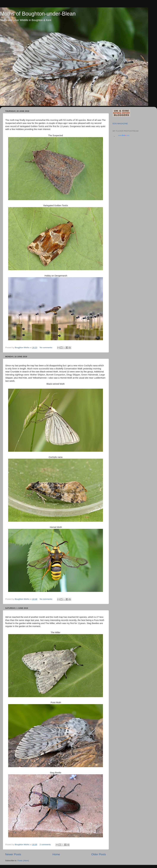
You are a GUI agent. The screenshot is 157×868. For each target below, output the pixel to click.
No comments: (46, 348)
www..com (124, 135)
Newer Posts (13, 854)
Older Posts (99, 854)
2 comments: (46, 845)
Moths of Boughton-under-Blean (38, 14)
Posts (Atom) (23, 861)
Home (56, 854)
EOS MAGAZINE (120, 124)
